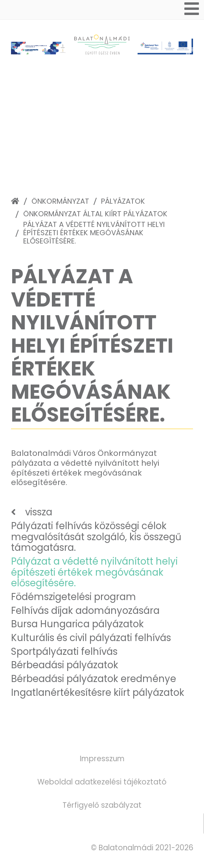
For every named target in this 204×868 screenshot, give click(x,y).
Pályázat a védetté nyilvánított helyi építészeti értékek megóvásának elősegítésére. (94, 233)
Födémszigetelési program (74, 597)
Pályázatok (123, 201)
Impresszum (102, 759)
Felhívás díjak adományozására (85, 611)
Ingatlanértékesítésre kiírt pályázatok (98, 692)
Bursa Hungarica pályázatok (77, 624)
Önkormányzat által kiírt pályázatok (95, 214)
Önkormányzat (60, 201)
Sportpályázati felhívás (64, 651)
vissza (39, 512)
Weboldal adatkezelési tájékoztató (102, 782)
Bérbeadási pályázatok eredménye (94, 679)
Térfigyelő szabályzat (102, 805)
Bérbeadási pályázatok (65, 665)
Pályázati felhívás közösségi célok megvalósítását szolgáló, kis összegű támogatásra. (96, 537)
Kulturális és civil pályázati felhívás (91, 638)
